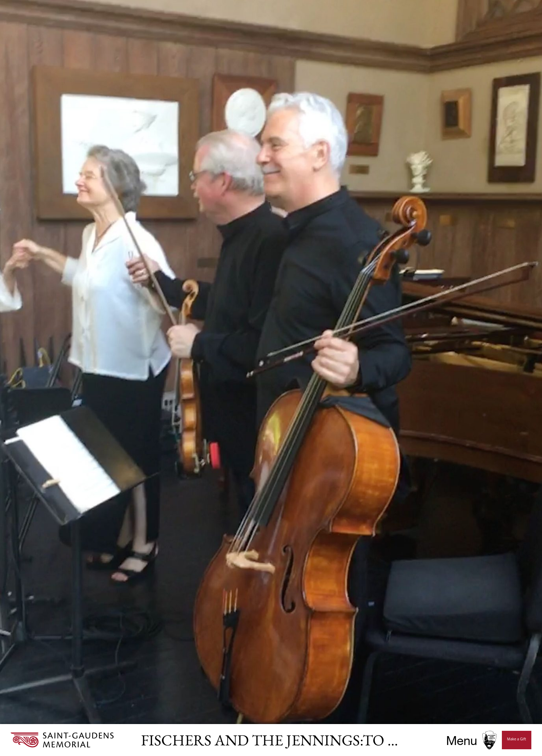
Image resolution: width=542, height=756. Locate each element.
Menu (462, 740)
